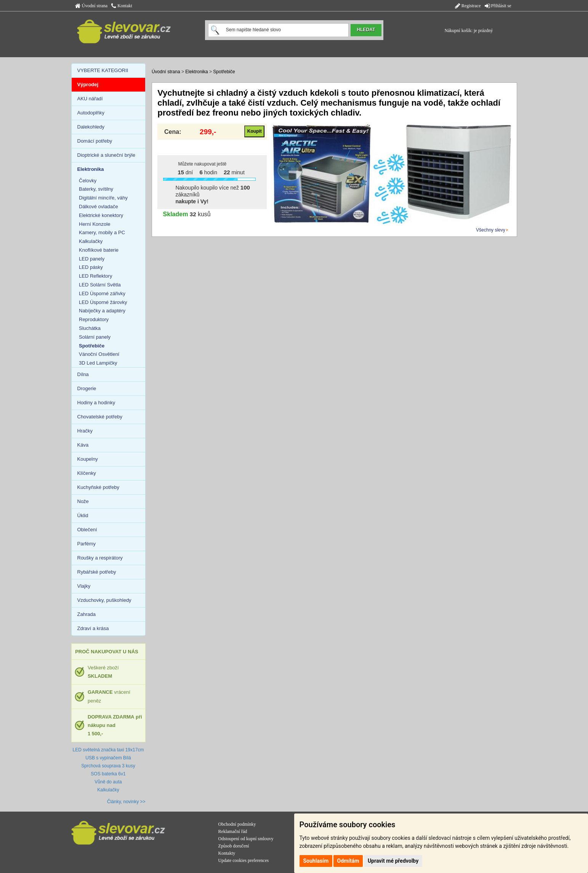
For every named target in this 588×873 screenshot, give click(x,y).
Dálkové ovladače (99, 207)
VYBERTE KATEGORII (103, 70)
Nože (83, 501)
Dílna (83, 374)
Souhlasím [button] (316, 861)
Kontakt (122, 6)
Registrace (468, 6)
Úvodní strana (91, 6)
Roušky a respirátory (100, 558)
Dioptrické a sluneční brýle (106, 155)
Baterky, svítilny (96, 189)
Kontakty (227, 853)
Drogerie (87, 388)
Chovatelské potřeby (100, 417)
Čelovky (88, 181)
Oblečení (87, 530)
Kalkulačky (91, 241)
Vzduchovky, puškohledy (104, 600)
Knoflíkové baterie (99, 250)
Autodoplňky (91, 113)
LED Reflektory (95, 276)
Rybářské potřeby (97, 572)
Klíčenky (87, 473)
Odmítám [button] (348, 861)
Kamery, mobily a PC (102, 232)
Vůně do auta (108, 782)
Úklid (83, 515)
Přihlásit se (498, 6)
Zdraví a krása (93, 628)
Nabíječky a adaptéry (102, 311)
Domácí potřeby (95, 141)
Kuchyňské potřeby (99, 487)
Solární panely (95, 337)
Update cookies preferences (244, 860)
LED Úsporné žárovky (103, 302)
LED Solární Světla (100, 285)
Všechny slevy (491, 230)
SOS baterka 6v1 (108, 774)
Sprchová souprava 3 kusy (108, 766)
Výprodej (88, 84)
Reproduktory (94, 319)
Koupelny (88, 459)
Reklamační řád (233, 831)
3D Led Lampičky (98, 363)
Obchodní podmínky (237, 824)
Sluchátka (90, 328)
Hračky (85, 431)
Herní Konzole (95, 224)
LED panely (92, 259)
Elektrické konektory (101, 215)
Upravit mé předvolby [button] (393, 861)
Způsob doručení (234, 846)
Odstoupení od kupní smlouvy (246, 839)
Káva (83, 445)
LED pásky (91, 267)
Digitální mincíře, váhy (103, 198)
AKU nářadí (90, 99)
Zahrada (87, 614)
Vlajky (84, 586)
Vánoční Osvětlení (99, 354)
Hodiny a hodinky (96, 403)
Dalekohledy (91, 127)
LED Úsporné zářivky (102, 293)
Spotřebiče (224, 72)
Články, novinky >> (126, 802)
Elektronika (196, 72)
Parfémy (87, 544)
